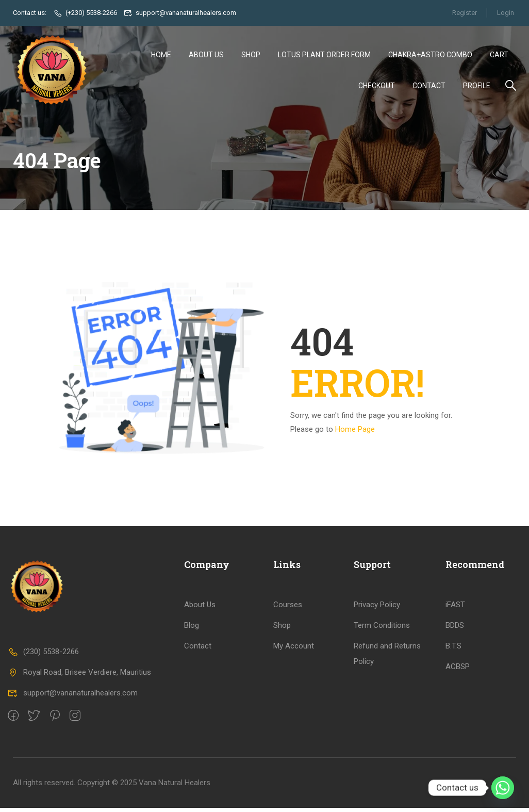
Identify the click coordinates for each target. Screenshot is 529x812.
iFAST (455, 609)
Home (161, 55)
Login (506, 13)
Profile (477, 86)
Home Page (355, 433)
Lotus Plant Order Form (324, 55)
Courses (288, 609)
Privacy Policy (377, 609)
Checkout (377, 86)
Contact (429, 86)
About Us (206, 55)
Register (464, 13)
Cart (499, 55)
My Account (294, 651)
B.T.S (453, 651)
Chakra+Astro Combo (430, 55)
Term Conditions (382, 630)
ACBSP (458, 671)
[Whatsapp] (503, 788)
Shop (251, 55)
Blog (192, 630)
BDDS (455, 630)
